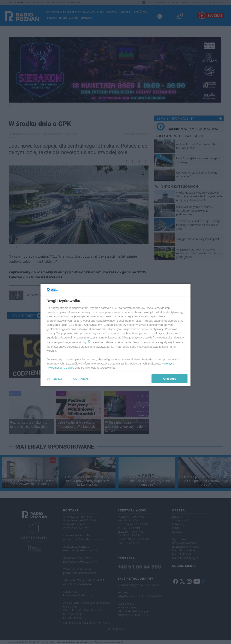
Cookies (69, 368)
